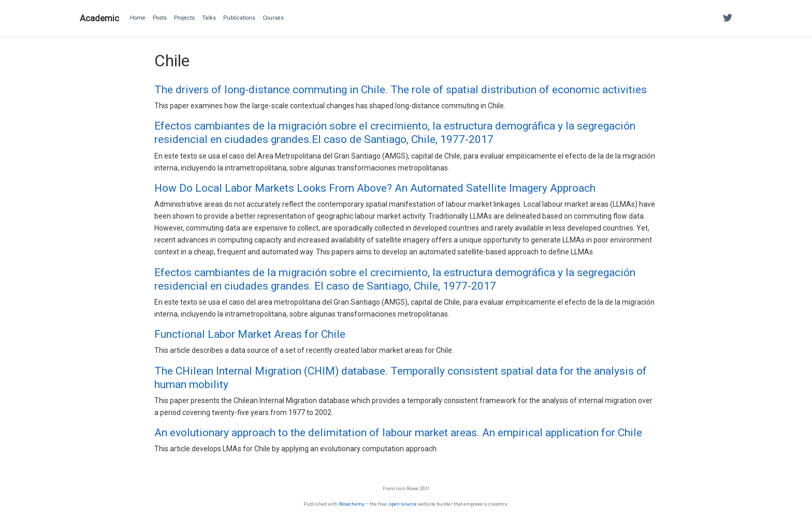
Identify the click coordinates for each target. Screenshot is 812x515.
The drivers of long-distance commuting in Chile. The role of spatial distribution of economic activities (401, 90)
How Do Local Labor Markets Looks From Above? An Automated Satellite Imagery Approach (375, 188)
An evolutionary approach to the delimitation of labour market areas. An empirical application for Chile (398, 433)
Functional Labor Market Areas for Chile (250, 334)
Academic (99, 18)
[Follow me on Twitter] (728, 18)
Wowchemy (351, 504)
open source (403, 504)
